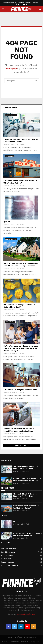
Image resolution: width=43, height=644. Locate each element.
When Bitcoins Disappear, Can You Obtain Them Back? (19, 306)
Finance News (9, 198)
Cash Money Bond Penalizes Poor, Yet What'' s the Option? (21, 182)
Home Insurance (10, 322)
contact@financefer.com (26, 614)
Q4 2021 (7, 222)
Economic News (10, 156)
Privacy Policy (35, 642)
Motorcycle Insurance (10, 2)
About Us (5, 642)
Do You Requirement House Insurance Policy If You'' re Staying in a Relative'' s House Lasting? (21, 348)
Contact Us (37, 2)
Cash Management (10, 404)
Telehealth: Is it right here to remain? (21, 390)
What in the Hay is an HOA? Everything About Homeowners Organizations (21, 265)
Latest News (10, 108)
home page (11, 69)
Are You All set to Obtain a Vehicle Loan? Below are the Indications (19, 430)
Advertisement (14, 642)
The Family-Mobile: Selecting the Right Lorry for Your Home (21, 140)
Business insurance (25, 2)
